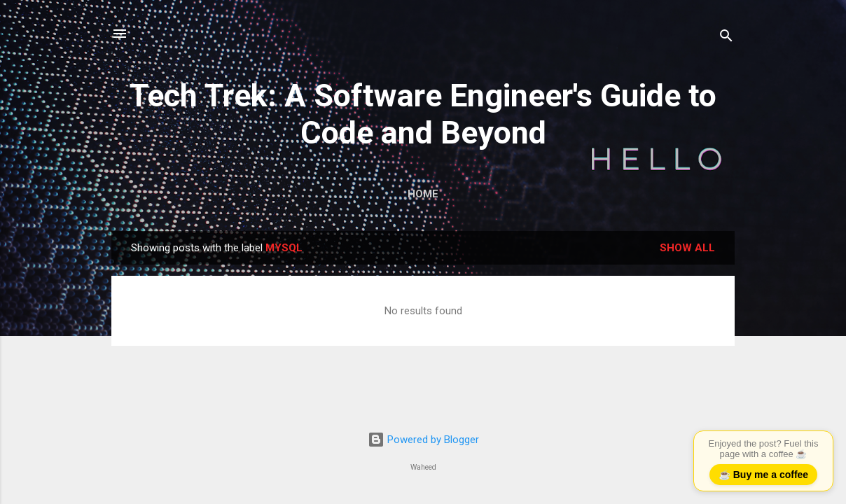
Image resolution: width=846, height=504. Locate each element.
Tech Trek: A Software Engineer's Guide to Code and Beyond (423, 114)
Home (423, 194)
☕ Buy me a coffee (763, 475)
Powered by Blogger (423, 440)
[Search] (726, 38)
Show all (687, 248)
